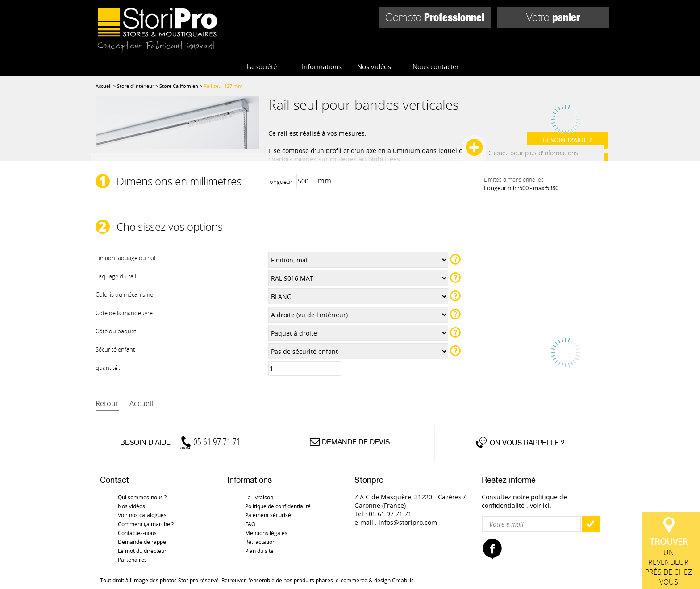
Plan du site (259, 551)
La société (262, 66)
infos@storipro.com (408, 522)
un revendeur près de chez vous (671, 392)
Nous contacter (436, 66)
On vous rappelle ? (527, 443)
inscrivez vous (551, 107)
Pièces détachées (561, 52)
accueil (141, 403)
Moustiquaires (473, 52)
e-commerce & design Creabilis (375, 580)
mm (300, 181)
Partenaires (132, 560)
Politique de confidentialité (278, 506)
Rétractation (260, 542)
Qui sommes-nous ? (142, 497)
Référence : (556, 143)
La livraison (259, 497)
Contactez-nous (137, 533)
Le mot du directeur (142, 551)
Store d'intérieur (289, 52)
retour (107, 403)
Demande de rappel (143, 542)
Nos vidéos (374, 66)
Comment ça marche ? (146, 524)
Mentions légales (266, 533)
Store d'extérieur (384, 52)
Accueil (104, 86)
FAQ (250, 524)
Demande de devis (356, 442)
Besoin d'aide (180, 442)
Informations (322, 66)
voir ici (540, 505)
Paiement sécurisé (268, 515)
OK (591, 524)
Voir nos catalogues (142, 515)
